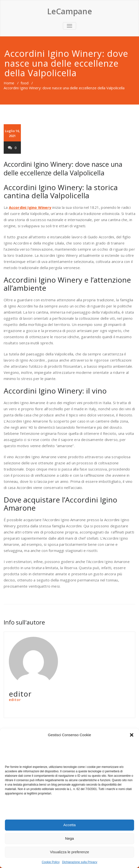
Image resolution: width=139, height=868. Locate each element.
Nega (69, 838)
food (25, 83)
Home (9, 83)
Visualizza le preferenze (70, 852)
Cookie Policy (51, 862)
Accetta (69, 825)
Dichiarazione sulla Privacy (80, 862)
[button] (132, 735)
